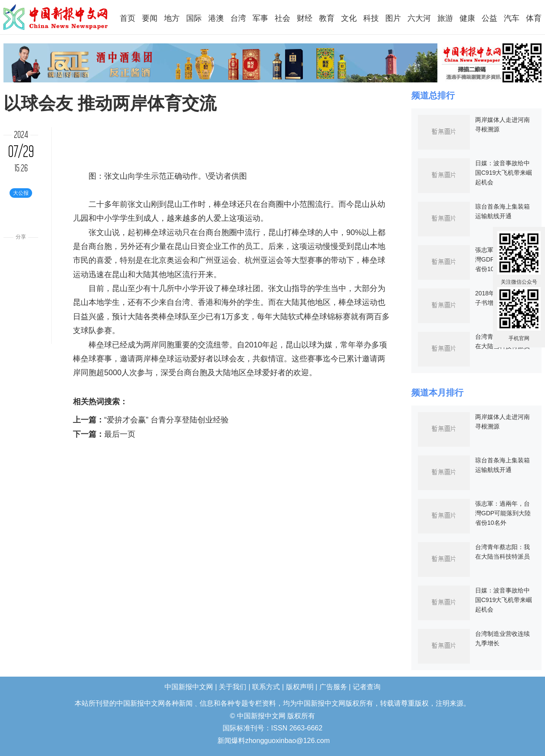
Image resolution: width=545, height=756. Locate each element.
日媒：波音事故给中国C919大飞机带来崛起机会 (504, 173)
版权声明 (300, 687)
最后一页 (120, 434)
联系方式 (266, 687)
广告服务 (333, 687)
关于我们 (233, 687)
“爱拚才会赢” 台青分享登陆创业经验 (166, 420)
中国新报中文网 (56, 17)
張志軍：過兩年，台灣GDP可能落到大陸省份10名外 (503, 513)
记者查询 (367, 687)
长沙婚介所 (1, 735)
